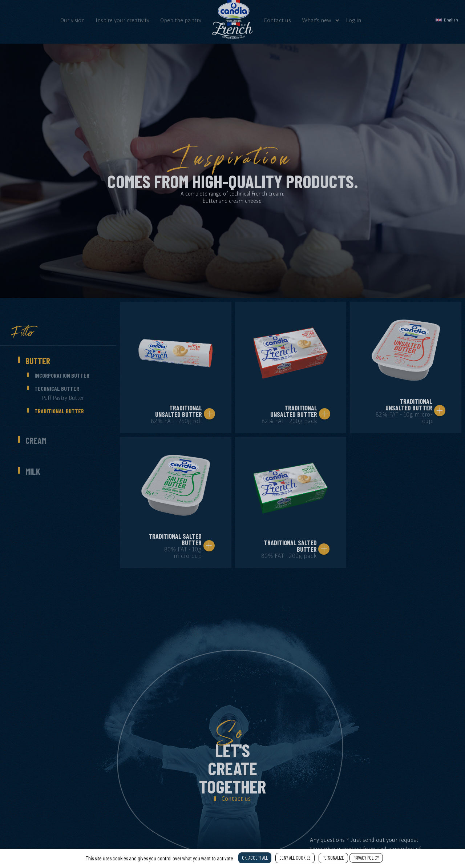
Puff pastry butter (63, 398)
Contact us (277, 20)
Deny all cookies (295, 858)
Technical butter (57, 388)
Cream (36, 440)
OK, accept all (255, 858)
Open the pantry (181, 20)
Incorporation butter (62, 375)
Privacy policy (366, 858)
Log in (353, 20)
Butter (38, 361)
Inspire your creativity (122, 20)
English (447, 20)
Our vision (72, 20)
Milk (33, 471)
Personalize (333, 858)
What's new (317, 20)
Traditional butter (59, 411)
